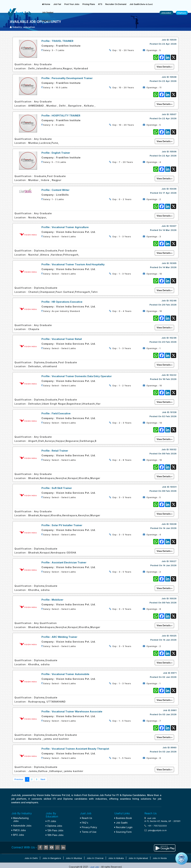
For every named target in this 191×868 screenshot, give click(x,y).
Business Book (123, 818)
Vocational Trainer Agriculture (70, 227)
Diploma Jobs (54, 826)
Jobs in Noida (160, 858)
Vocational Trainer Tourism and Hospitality (78, 264)
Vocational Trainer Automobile (70, 674)
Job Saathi (141, 4)
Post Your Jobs (72, 4)
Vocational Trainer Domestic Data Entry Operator (82, 376)
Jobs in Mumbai (74, 858)
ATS (100, 4)
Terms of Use (88, 832)
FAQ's (84, 823)
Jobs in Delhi (31, 858)
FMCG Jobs (19, 830)
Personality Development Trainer (72, 78)
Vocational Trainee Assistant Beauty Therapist (80, 749)
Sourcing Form (123, 832)
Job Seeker (48, 12)
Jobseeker (166, 13)
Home (46, 4)
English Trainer (61, 153)
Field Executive (61, 413)
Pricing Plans (89, 4)
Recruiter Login (123, 827)
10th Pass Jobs (55, 835)
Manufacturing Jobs (20, 820)
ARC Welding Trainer (64, 637)
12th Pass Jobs (55, 830)
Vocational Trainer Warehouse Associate (77, 711)
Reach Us (86, 818)
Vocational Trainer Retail (67, 339)
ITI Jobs (51, 821)
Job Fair (57, 4)
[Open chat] (182, 859)
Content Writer (61, 190)
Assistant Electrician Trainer (69, 562)
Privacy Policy (89, 827)
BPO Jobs (18, 835)
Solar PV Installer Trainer (67, 525)
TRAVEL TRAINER (63, 41)
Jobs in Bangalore (52, 858)
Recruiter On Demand (116, 4)
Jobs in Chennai (95, 858)
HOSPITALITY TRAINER (66, 116)
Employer (47, 21)
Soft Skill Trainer (62, 488)
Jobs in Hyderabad (138, 858)
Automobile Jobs (21, 826)
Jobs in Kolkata (116, 858)
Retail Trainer (60, 451)
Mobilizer (57, 600)
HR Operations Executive (67, 302)
